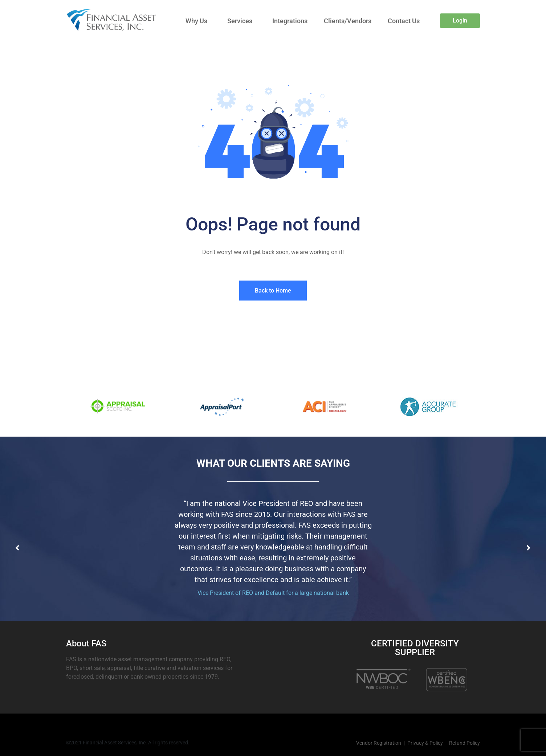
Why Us (196, 21)
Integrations (290, 21)
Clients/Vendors (348, 21)
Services (240, 21)
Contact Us (404, 21)
